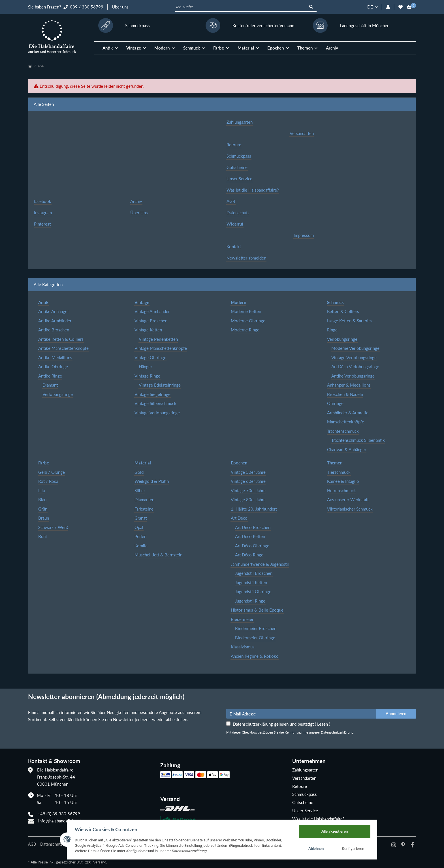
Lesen (323, 724)
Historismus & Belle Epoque (257, 610)
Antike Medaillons (55, 357)
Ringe (332, 330)
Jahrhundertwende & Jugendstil (260, 564)
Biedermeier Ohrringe (255, 638)
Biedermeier (242, 619)
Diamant (50, 385)
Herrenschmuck (341, 490)
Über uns (120, 7)
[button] (388, 7)
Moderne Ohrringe (248, 321)
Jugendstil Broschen (254, 573)
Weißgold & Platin (152, 481)
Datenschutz (238, 213)
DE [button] (370, 7)
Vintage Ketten (148, 330)
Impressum (304, 235)
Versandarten (302, 133)
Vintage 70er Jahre (248, 490)
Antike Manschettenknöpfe (63, 348)
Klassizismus (243, 647)
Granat (141, 518)
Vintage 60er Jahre (248, 481)
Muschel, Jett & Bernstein (158, 555)
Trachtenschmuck (343, 431)
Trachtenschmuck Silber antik (358, 440)
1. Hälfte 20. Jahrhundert (254, 509)
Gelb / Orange (52, 472)
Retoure (234, 145)
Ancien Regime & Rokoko (255, 656)
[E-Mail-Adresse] (301, 714)
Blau (42, 500)
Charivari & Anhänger (347, 449)
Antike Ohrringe (53, 367)
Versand (100, 862)
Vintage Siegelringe (152, 394)
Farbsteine (144, 509)
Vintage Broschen (151, 321)
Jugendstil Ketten (251, 582)
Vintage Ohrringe (150, 357)
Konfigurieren (357, 848)
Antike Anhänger (54, 311)
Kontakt (234, 247)
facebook (43, 201)
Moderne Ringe (245, 330)
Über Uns (139, 213)
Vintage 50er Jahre (248, 472)
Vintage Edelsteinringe (160, 385)
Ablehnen (319, 848)
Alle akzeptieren (338, 830)
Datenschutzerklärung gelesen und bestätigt (281, 724)
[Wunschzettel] (401, 7)
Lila (41, 490)
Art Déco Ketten (250, 536)
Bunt (43, 536)
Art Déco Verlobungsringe (355, 367)
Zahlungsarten (240, 122)
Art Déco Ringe (249, 555)
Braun (44, 518)
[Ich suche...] (241, 7)
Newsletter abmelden (246, 258)
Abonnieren (396, 714)
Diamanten (144, 500)
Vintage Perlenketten (158, 339)
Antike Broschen (54, 330)
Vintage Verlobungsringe (157, 413)
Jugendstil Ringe (250, 601)
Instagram (43, 213)
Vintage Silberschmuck (155, 403)
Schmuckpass (239, 156)
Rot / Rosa (48, 481)
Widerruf (235, 224)
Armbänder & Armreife (348, 413)
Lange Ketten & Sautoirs (349, 321)
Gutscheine (237, 167)
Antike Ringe (50, 376)
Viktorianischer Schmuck (350, 509)
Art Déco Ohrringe (252, 546)
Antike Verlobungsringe (353, 376)
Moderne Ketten (246, 311)
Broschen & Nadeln (345, 394)
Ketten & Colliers (343, 311)
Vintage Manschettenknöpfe (161, 348)
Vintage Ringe (147, 376)
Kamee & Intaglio (343, 481)
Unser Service (239, 179)
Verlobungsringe (58, 394)
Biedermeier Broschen (256, 628)
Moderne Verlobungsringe (355, 348)
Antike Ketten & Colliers (61, 339)
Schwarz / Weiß (53, 527)
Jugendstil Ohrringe (253, 591)
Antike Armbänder (55, 321)
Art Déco (239, 518)
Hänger (145, 367)
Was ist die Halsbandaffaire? (253, 190)
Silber (140, 490)
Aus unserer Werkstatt (348, 500)
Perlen (140, 536)
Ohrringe (335, 403)
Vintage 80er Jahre (248, 500)
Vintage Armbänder (152, 311)
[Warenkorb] (409, 7)
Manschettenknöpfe (346, 422)
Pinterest (42, 224)
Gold (139, 472)
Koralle (141, 546)
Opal (139, 527)
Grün (43, 509)
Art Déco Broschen (253, 527)
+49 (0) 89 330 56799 (59, 814)
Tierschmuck (339, 472)
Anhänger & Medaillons (349, 385)
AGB (231, 201)
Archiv (332, 48)
